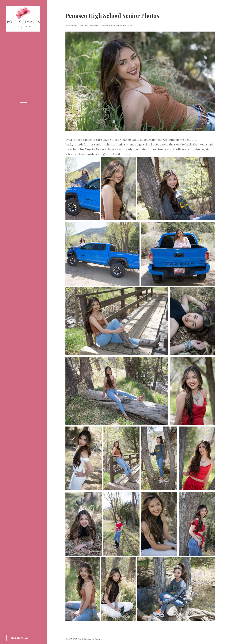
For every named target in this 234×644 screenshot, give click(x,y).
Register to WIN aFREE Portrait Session (20, 631)
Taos (129, 26)
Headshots (95, 26)
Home (10, 43)
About (10, 48)
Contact (11, 69)
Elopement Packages (19, 64)
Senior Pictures (119, 26)
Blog (9, 58)
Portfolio (12, 53)
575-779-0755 (23, 87)
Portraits (106, 26)
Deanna (72, 26)
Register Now (20, 638)
